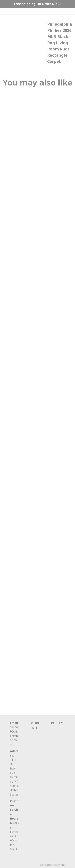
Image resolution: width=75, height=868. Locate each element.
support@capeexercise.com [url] (15, 736)
